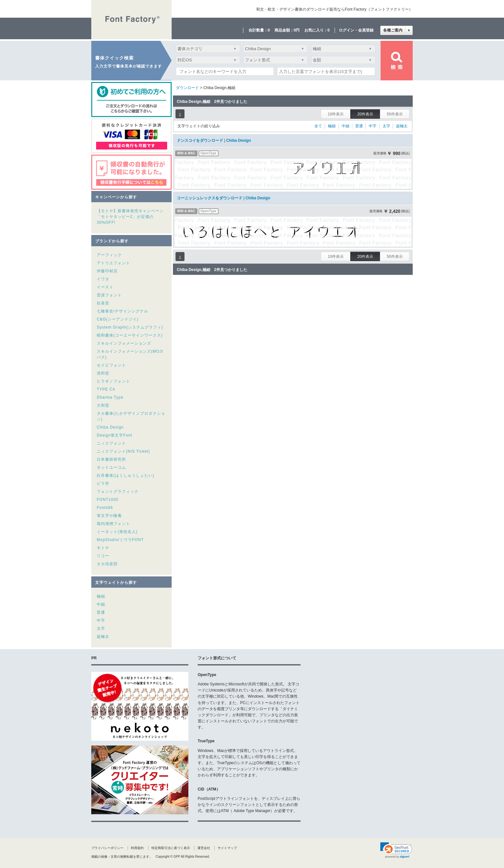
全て (318, 126)
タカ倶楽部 (107, 564)
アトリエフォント (113, 263)
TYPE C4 (106, 389)
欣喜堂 (103, 303)
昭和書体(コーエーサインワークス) (130, 335)
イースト (105, 287)
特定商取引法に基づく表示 (171, 848)
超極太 (103, 637)
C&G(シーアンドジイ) (118, 319)
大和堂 (103, 405)
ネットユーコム (111, 467)
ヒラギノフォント (113, 381)
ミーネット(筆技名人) (117, 532)
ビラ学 (103, 484)
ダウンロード (187, 88)
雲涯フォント (109, 295)
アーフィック (109, 255)
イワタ (103, 279)
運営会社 (204, 848)
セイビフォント (111, 365)
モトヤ (103, 548)
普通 (101, 612)
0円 (297, 30)
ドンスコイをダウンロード (200, 140)
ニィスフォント (111, 443)
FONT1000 (108, 500)
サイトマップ (227, 848)
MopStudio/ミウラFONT (120, 540)
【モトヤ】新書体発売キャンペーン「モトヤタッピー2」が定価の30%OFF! (130, 217)
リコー (103, 556)
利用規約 (137, 848)
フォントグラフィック (118, 492)
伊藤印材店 (107, 271)
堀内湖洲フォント (113, 524)
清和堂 (103, 373)
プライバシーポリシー (107, 848)
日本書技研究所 (111, 459)
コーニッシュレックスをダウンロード (210, 198)
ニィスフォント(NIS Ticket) (123, 451)
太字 (101, 628)
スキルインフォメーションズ (124, 343)
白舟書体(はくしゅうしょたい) (126, 475)
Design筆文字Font (114, 435)
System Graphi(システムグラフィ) (130, 327)
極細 (101, 596)
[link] (396, 850)
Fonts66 (105, 508)
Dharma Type (110, 397)
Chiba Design (110, 427)
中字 (101, 620)
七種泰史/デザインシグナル (122, 311)
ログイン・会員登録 (356, 30)
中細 (101, 604)
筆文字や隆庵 (109, 516)
